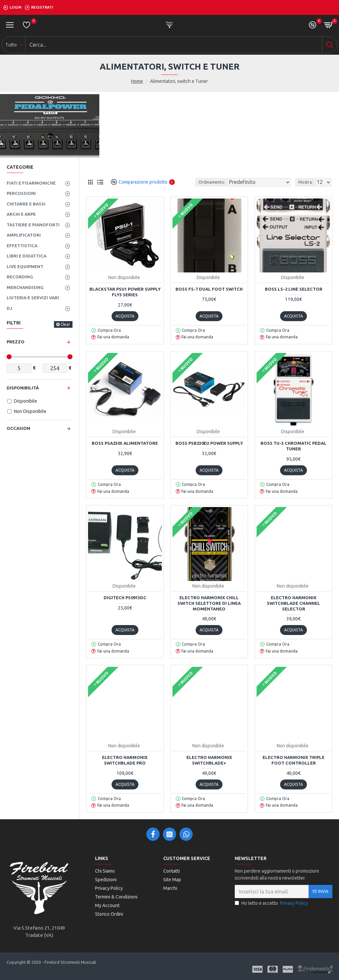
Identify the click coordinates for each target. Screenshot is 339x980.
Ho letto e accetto (272, 903)
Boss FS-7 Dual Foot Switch (209, 289)
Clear (65, 324)
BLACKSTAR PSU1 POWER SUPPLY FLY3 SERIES (125, 292)
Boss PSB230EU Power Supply (209, 443)
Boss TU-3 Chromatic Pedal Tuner (293, 446)
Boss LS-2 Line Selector (294, 289)
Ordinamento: (212, 182)
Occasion (18, 428)
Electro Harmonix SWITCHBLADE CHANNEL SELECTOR (293, 603)
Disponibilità (23, 388)
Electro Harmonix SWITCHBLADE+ (209, 760)
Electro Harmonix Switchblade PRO (125, 760)
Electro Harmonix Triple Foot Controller (293, 760)
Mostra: (306, 182)
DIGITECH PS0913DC (125, 598)
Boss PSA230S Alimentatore (125, 443)
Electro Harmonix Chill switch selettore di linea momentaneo (209, 603)
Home (137, 81)
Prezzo (16, 342)
